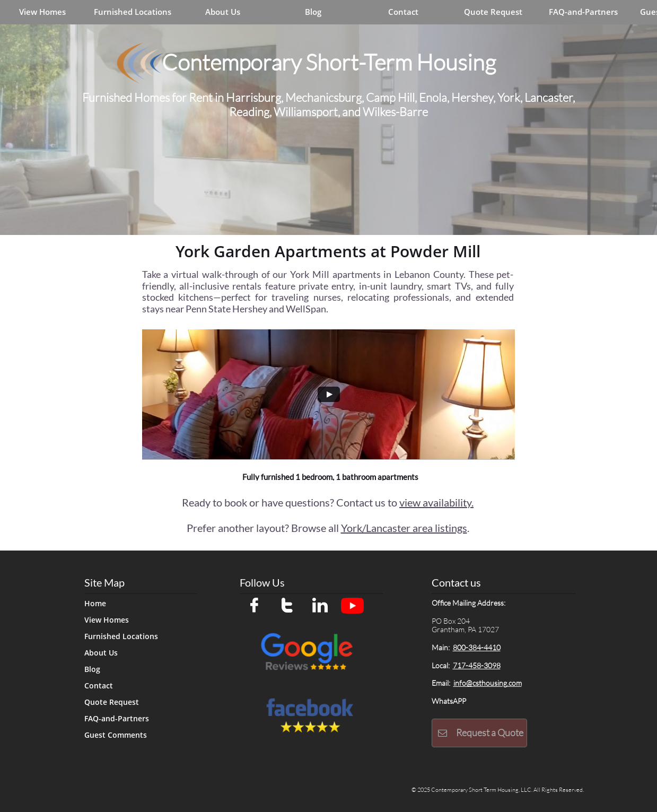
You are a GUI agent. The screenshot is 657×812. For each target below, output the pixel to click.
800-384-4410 (477, 647)
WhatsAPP (449, 701)
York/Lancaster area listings (404, 528)
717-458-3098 (477, 665)
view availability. (436, 502)
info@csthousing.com (488, 683)
